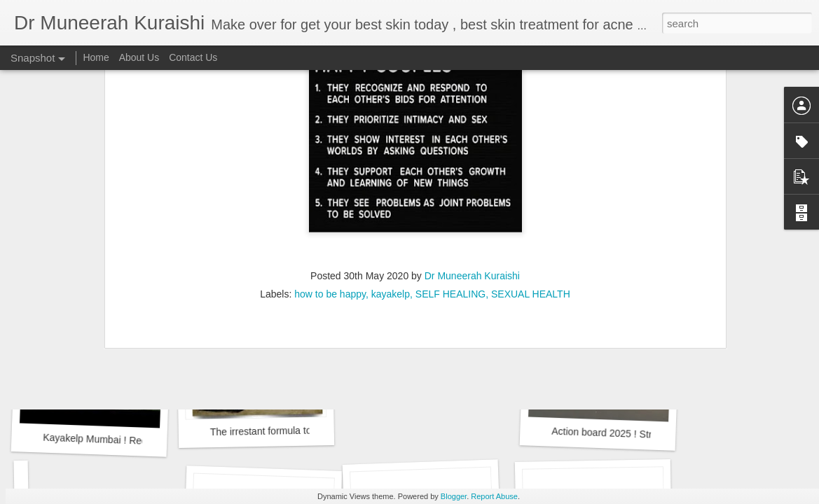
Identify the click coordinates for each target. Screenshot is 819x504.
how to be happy (330, 108)
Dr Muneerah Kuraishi (472, 90)
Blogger (454, 496)
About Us (139, 57)
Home (96, 57)
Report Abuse (494, 496)
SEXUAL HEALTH (531, 108)
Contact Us (193, 57)
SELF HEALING (450, 108)
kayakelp (391, 108)
